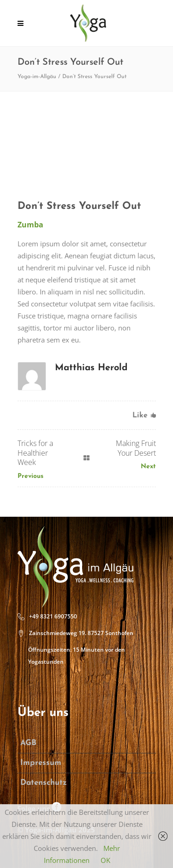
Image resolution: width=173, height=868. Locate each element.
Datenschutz (44, 783)
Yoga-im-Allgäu (37, 77)
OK (105, 860)
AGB (28, 743)
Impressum (41, 763)
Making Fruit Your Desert (136, 448)
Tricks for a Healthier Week (35, 453)
